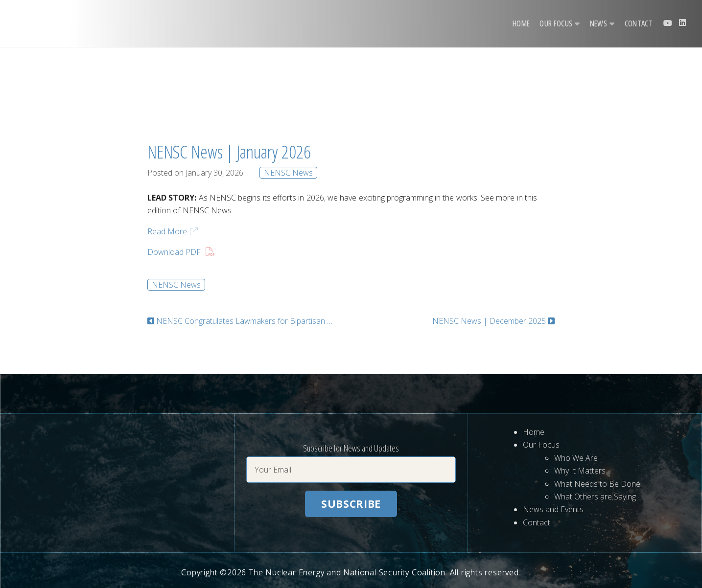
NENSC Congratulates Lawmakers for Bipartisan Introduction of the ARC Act (244, 321)
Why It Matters (580, 471)
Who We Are (576, 458)
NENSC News (288, 173)
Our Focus (556, 23)
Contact (639, 23)
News (598, 23)
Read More (167, 231)
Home (521, 23)
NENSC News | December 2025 (489, 321)
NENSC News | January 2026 (229, 152)
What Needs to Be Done (597, 484)
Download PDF (174, 252)
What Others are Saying (595, 497)
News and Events (553, 509)
